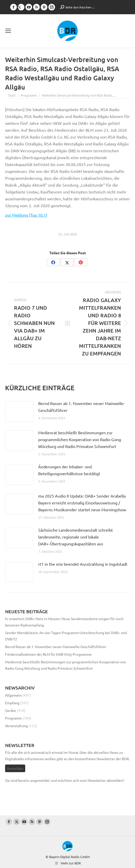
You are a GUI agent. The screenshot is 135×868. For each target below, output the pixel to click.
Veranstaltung (16, 726)
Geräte (11, 710)
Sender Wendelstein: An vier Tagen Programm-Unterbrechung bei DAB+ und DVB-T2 (66, 636)
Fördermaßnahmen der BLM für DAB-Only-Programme (48, 654)
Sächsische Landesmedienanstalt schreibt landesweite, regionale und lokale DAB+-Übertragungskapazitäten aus (76, 537)
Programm (13, 718)
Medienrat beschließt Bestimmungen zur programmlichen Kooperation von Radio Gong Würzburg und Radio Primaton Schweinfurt (80, 439)
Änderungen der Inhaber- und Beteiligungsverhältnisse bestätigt (69, 470)
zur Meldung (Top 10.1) (26, 215)
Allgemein (13, 695)
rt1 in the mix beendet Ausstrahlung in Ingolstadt (83, 564)
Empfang (12, 703)
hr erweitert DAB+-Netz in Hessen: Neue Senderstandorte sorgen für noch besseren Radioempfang (64, 622)
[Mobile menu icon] (8, 31)
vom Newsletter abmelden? (102, 780)
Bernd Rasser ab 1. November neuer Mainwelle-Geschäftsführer (82, 407)
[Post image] (19, 411)
